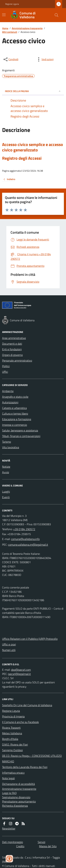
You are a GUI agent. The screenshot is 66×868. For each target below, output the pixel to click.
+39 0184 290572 (24, 529)
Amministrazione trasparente (27, 28)
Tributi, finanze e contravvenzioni (21, 436)
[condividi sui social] (11, 59)
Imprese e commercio (15, 425)
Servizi (41, 842)
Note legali (8, 778)
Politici (6, 366)
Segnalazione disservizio (16, 797)
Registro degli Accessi (22, 158)
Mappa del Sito (48, 846)
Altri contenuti (10, 32)
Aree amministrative (14, 338)
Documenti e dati (12, 344)
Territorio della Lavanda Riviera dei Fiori (25, 767)
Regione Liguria (12, 4)
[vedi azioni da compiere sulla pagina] (45, 59)
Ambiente (8, 391)
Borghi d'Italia (10, 739)
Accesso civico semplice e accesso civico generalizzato (33, 147)
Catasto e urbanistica (14, 408)
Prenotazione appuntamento (19, 801)
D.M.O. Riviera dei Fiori (15, 745)
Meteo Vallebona (12, 733)
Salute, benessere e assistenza (20, 430)
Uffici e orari (9, 644)
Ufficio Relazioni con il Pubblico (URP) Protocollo (30, 639)
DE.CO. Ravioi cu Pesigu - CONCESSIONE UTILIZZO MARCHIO (32, 759)
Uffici (5, 372)
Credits (20, 846)
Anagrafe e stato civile (15, 397)
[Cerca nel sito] (55, 15)
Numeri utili (9, 650)
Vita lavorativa (11, 447)
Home (5, 28)
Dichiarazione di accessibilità (18, 784)
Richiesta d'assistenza (15, 806)
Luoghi (6, 492)
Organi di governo (12, 355)
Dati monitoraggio (12, 842)
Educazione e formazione (17, 419)
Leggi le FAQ (9, 793)
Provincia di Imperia (13, 716)
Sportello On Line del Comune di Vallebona (27, 705)
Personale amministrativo (17, 360)
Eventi (6, 497)
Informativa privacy (13, 773)
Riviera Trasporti (11, 728)
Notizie (6, 467)
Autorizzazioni (10, 402)
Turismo (7, 442)
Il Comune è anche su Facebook (21, 722)
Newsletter (9, 828)
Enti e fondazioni (12, 349)
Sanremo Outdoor (12, 750)
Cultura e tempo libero (15, 414)
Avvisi (6, 472)
